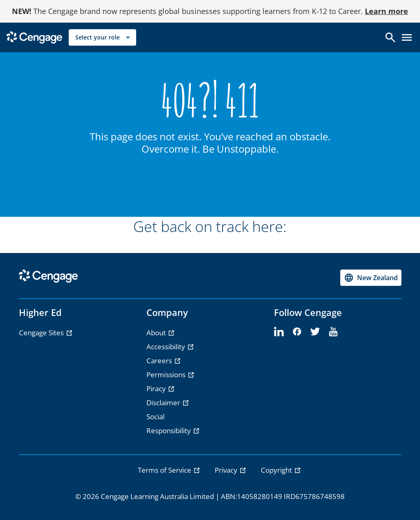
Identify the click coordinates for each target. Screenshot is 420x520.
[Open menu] (407, 37)
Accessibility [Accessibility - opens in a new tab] (167, 347)
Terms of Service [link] (165, 470)
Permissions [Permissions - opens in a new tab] (167, 375)
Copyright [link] (277, 470)
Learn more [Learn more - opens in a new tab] (386, 11)
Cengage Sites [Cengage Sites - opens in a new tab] (42, 333)
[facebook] (297, 332)
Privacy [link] (227, 470)
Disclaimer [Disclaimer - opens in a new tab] (164, 403)
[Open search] (390, 37)
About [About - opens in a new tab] (157, 333)
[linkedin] (279, 332)
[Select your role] (102, 37)
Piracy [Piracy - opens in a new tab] (157, 389)
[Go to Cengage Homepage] (34, 37)
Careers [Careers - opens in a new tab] (160, 361)
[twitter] (315, 332)
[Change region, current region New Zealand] (371, 278)
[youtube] (333, 332)
